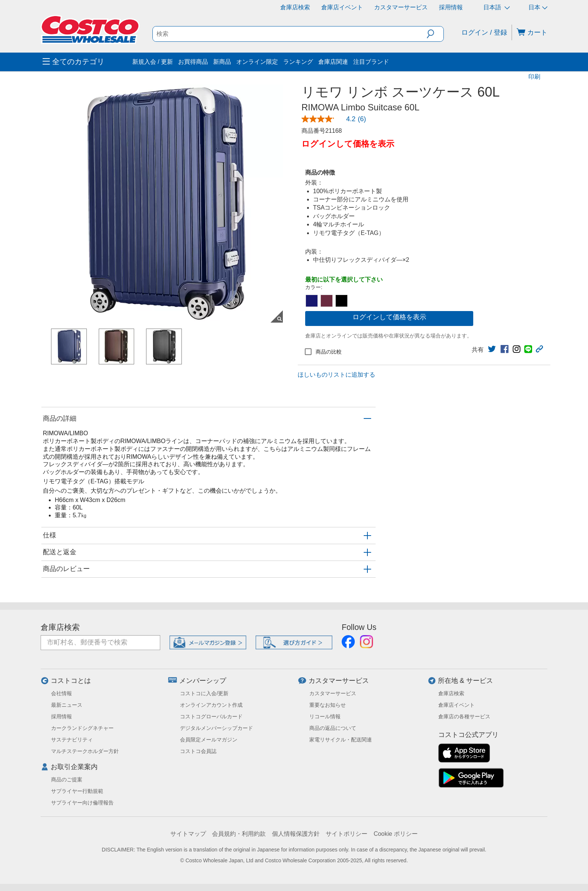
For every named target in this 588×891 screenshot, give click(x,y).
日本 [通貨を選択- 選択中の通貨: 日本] (538, 7)
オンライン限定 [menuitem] (257, 62)
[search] (290, 34)
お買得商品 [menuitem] (193, 62)
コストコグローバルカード (211, 716)
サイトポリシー (347, 834)
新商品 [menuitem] (222, 62)
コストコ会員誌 (198, 751)
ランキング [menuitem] (298, 62)
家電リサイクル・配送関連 (341, 740)
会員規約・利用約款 (239, 834)
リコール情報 (325, 716)
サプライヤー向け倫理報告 (82, 803)
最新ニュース (67, 705)
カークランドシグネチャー (82, 728)
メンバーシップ (203, 681)
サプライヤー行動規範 (77, 791)
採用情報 (451, 7)
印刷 (534, 77)
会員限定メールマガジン (209, 740)
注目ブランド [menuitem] (371, 62)
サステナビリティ (72, 740)
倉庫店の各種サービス (464, 716)
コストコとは (71, 681)
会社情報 (61, 693)
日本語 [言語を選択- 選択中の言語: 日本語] (497, 7)
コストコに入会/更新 (204, 693)
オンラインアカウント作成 (211, 705)
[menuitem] (86, 62)
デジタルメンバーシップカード (216, 728)
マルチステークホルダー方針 (85, 751)
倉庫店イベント (342, 7)
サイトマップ (188, 834)
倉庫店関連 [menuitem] (333, 62)
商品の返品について (333, 728)
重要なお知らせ (328, 705)
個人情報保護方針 (296, 834)
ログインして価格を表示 (389, 317)
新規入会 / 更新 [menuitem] (153, 62)
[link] (337, 119)
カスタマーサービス (401, 7)
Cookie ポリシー (396, 834)
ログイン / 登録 (484, 32)
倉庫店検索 (295, 7)
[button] (435, 34)
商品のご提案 (67, 779)
